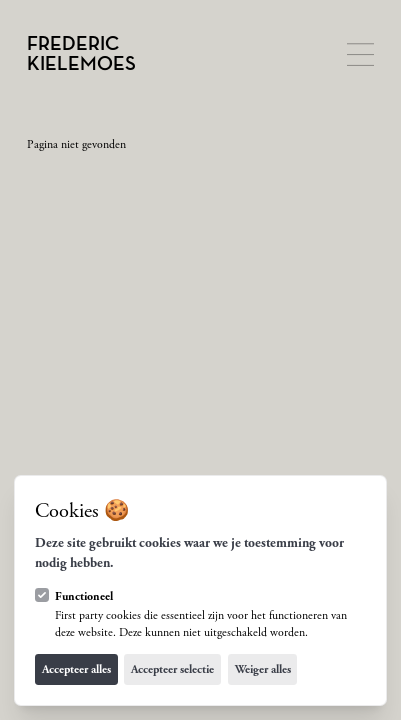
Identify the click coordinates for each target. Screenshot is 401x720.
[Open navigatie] (360, 54)
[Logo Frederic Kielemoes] (81, 54)
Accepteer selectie (172, 669)
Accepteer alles (76, 669)
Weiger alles (263, 669)
